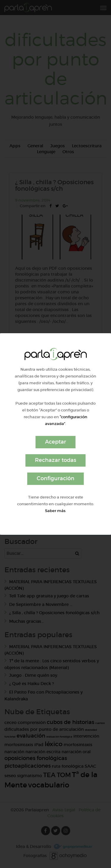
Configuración (55, 478)
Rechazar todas (55, 460)
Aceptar (55, 442)
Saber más (55, 511)
